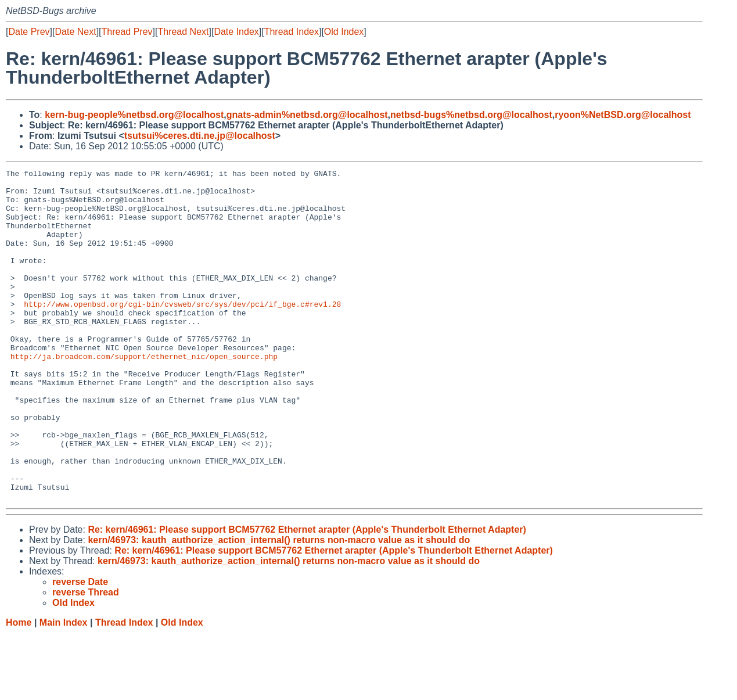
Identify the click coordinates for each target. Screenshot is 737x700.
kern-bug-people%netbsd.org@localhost (134, 115)
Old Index (344, 32)
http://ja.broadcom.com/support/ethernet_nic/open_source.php (144, 394)
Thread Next (183, 32)
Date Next (75, 32)
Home (19, 689)
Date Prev (29, 32)
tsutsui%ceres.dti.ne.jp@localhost (200, 136)
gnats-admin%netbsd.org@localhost (307, 115)
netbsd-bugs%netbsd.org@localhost (471, 115)
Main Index (64, 689)
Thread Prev (127, 32)
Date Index (236, 32)
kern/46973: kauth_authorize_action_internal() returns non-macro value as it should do (279, 606)
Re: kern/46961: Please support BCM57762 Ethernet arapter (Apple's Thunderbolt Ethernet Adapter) (307, 596)
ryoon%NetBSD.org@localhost (623, 115)
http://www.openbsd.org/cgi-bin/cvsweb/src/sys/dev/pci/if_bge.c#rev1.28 (182, 332)
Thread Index (292, 32)
